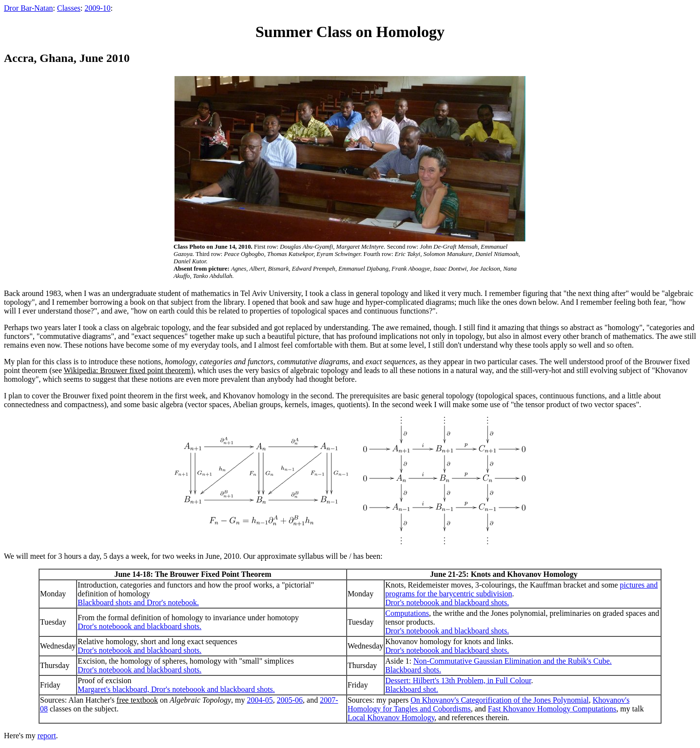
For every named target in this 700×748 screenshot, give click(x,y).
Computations (407, 613)
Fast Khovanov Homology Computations (552, 709)
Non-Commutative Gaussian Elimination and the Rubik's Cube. (513, 661)
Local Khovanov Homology (391, 718)
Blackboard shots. (413, 670)
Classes (69, 8)
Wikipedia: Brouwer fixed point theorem (127, 370)
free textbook (137, 700)
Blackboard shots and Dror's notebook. (138, 602)
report (47, 736)
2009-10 (97, 8)
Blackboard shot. (411, 689)
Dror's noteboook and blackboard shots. (447, 602)
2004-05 (260, 700)
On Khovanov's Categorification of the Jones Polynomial (500, 700)
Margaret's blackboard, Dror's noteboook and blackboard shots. (176, 689)
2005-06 (290, 700)
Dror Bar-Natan (29, 8)
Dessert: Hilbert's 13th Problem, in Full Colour (458, 680)
